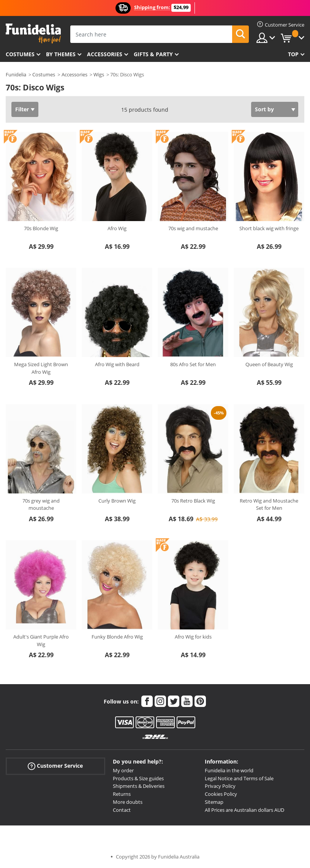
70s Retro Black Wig (193, 501)
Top (293, 54)
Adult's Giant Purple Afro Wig (41, 640)
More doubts (128, 802)
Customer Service (55, 766)
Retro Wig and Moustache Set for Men (269, 504)
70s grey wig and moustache (41, 504)
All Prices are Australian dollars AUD (244, 810)
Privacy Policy (220, 786)
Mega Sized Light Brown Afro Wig (41, 368)
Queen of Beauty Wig (269, 364)
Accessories (105, 54)
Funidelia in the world (229, 770)
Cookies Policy (221, 794)
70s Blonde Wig (41, 228)
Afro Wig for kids (193, 637)
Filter (22, 109)
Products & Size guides (138, 778)
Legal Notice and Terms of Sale (239, 778)
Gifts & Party (153, 54)
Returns (122, 794)
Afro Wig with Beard (117, 364)
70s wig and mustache (193, 228)
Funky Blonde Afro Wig (117, 637)
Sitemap (214, 802)
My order (123, 770)
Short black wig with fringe (269, 228)
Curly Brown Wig (117, 501)
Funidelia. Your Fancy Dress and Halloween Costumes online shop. (33, 34)
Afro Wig (117, 228)
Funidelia (16, 74)
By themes (61, 54)
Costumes (20, 54)
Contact (122, 810)
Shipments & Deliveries (139, 786)
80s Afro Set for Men (193, 364)
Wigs (99, 74)
